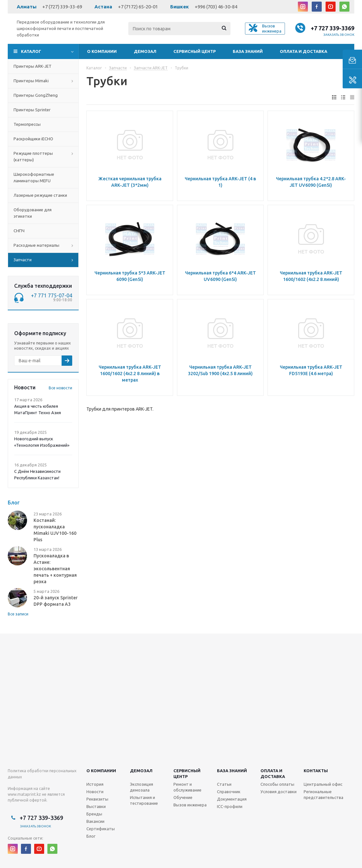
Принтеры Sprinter (32, 110)
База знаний (248, 51)
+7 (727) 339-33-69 (62, 7)
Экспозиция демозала (142, 787)
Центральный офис (323, 784)
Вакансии (95, 821)
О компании (102, 51)
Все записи (18, 614)
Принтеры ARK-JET (33, 66)
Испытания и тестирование (144, 800)
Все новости (60, 388)
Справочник (229, 792)
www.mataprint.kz (24, 794)
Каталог (31, 51)
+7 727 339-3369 (333, 28)
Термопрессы (27, 124)
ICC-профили (230, 806)
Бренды (94, 814)
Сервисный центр (195, 51)
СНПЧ (19, 231)
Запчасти (23, 260)
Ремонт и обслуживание (187, 787)
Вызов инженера (190, 805)
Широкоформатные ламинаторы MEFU (34, 177)
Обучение (183, 797)
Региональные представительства (323, 794)
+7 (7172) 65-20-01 (138, 7)
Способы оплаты (277, 784)
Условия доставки (279, 792)
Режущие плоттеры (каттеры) (33, 156)
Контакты (316, 771)
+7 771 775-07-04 (52, 295)
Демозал (145, 51)
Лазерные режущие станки (40, 195)
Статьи (224, 784)
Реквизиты (97, 799)
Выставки (96, 806)
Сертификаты (101, 829)
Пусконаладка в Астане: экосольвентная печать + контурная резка (55, 569)
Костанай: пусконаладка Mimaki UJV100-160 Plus (55, 530)
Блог (91, 836)
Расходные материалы (36, 245)
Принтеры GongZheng (36, 95)
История (95, 784)
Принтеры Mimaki (31, 81)
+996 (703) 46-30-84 (216, 7)
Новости (95, 792)
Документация (232, 799)
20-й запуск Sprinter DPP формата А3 (56, 601)
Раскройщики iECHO (33, 139)
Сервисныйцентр (187, 773)
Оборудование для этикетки (33, 213)
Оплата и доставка (303, 51)
